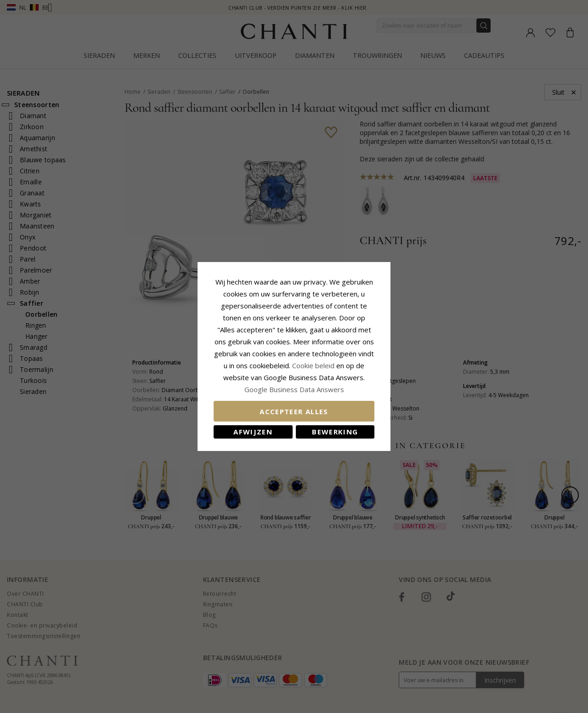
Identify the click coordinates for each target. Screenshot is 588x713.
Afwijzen (253, 432)
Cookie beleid (314, 365)
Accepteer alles (294, 411)
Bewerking (335, 432)
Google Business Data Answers (294, 389)
